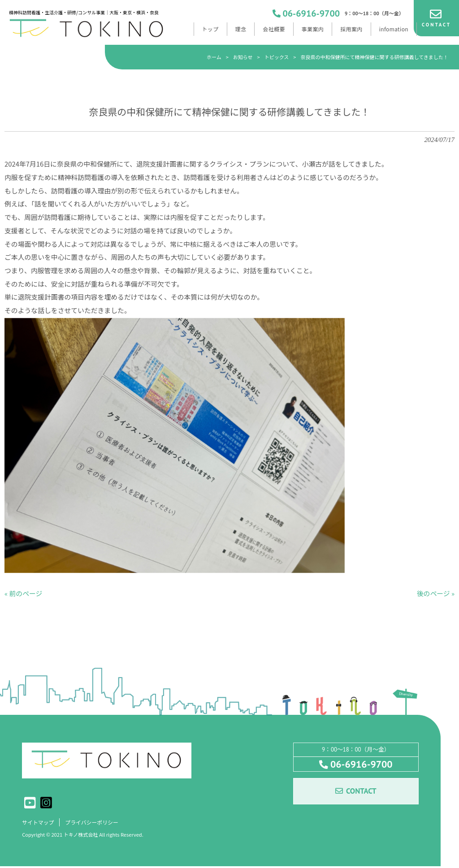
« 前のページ (23, 594)
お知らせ (243, 57)
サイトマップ (39, 823)
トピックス (277, 57)
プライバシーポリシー (96, 823)
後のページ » (436, 594)
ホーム (214, 57)
